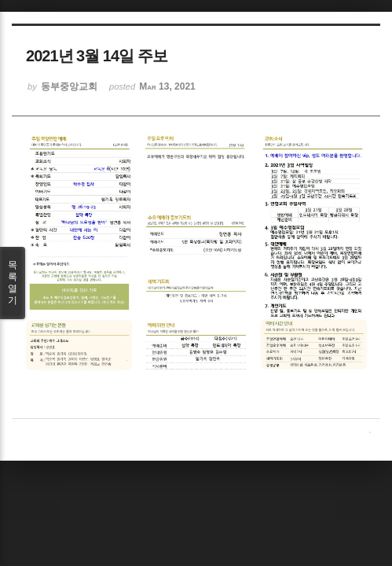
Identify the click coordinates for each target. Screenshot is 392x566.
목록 (13, 283)
